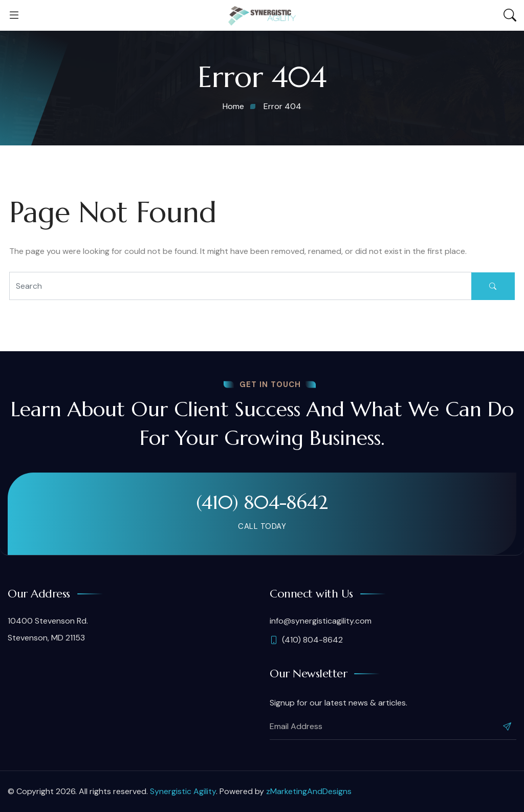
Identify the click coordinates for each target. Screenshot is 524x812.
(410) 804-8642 (262, 502)
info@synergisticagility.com (321, 621)
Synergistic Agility (183, 791)
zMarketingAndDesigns (309, 791)
